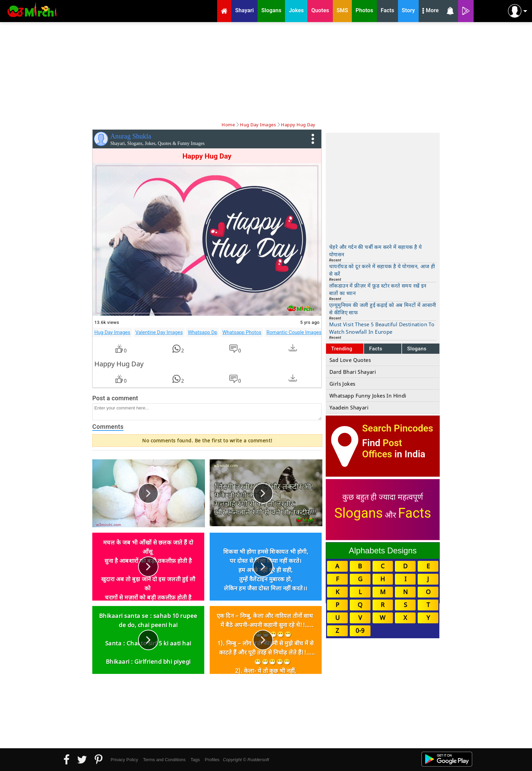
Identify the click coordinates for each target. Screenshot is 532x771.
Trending (342, 349)
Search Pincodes (397, 428)
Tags (195, 760)
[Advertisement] (266, 71)
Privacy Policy (124, 760)
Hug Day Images (112, 332)
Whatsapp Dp (203, 332)
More (431, 11)
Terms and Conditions (164, 760)
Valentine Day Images (159, 332)
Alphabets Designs (383, 550)
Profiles (212, 760)
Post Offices (382, 448)
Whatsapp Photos (242, 332)
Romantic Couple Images (294, 332)
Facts (376, 349)
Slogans (417, 349)
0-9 (360, 630)
